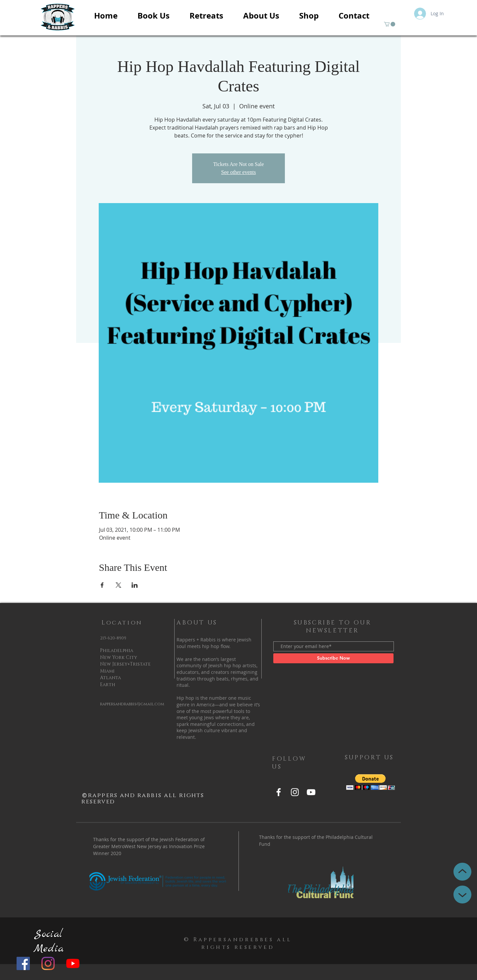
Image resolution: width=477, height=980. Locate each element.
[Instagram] (48, 963)
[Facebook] (23, 963)
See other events (239, 172)
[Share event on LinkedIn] (135, 585)
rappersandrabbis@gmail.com (132, 704)
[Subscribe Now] (333, 658)
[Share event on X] (118, 585)
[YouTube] (73, 963)
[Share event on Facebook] (102, 585)
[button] (390, 24)
